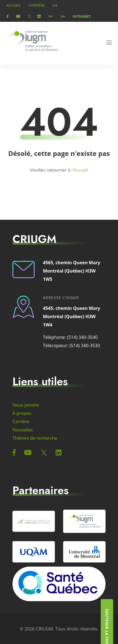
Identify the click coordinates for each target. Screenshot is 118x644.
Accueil (14, 5)
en (55, 5)
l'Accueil (80, 170)
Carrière (37, 5)
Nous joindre (26, 405)
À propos (22, 413)
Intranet (82, 16)
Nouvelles (23, 430)
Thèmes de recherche (35, 438)
